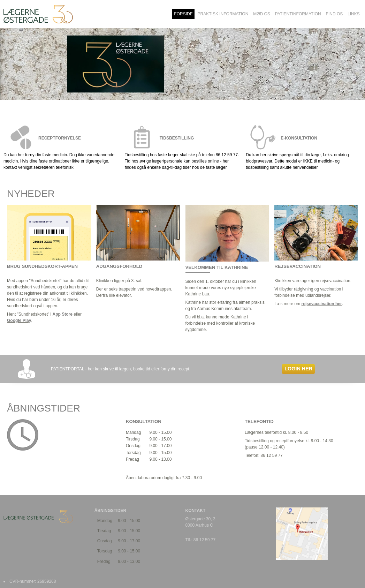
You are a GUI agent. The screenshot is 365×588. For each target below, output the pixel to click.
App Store (63, 314)
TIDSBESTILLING (177, 138)
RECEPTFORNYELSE (60, 138)
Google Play (19, 321)
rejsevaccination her (322, 304)
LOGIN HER (298, 369)
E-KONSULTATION (299, 138)
